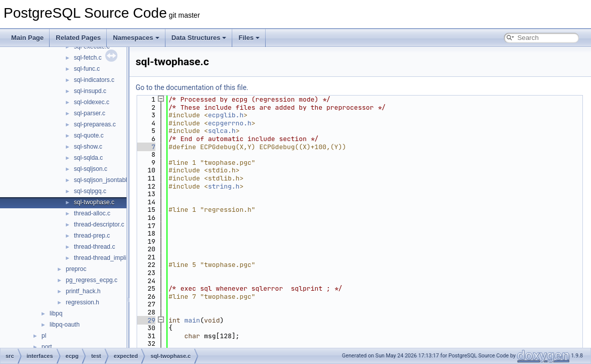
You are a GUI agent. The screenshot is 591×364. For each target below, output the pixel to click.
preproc (76, 269)
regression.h (82, 302)
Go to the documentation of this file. (192, 87)
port (47, 347)
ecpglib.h (226, 115)
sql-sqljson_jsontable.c (104, 180)
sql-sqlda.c (88, 158)
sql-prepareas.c (95, 124)
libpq (56, 313)
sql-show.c (88, 147)
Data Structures (199, 38)
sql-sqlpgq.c (90, 191)
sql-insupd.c (90, 91)
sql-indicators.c (94, 80)
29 (145, 320)
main (192, 320)
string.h (224, 186)
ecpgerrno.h (230, 123)
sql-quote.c (89, 135)
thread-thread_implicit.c (105, 258)
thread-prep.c (92, 236)
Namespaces (136, 38)
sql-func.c (87, 69)
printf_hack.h (83, 291)
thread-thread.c (94, 247)
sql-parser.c (90, 113)
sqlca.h (222, 131)
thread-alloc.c (92, 213)
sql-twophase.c (94, 202)
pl (44, 336)
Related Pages (78, 38)
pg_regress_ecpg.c (92, 280)
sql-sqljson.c (91, 169)
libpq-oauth (65, 325)
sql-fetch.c (88, 58)
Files (249, 38)
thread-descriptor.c (99, 224)
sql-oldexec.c (92, 102)
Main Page (27, 38)
